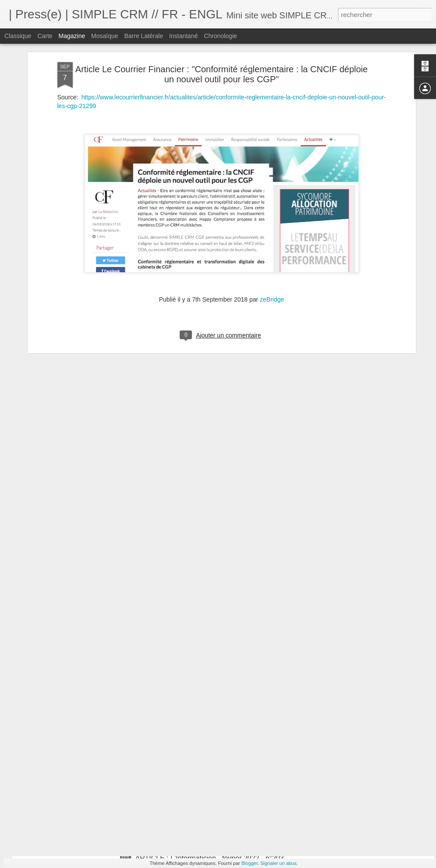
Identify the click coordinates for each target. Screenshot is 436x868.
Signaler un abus (278, 863)
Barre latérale (144, 36)
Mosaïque (105, 36)
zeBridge (272, 232)
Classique (18, 36)
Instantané (183, 36)
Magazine (72, 36)
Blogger (250, 863)
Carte (45, 36)
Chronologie (220, 36)
